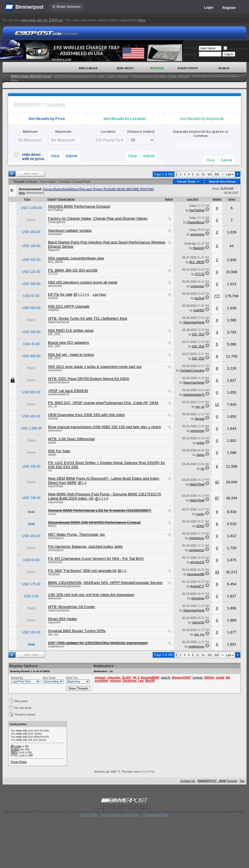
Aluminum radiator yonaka (70, 230)
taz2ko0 (53, 298)
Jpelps (52, 455)
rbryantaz (54, 574)
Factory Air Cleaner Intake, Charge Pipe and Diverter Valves (98, 218)
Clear (55, 156)
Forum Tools (186, 182)
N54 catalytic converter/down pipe (76, 258)
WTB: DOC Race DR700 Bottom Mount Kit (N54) (89, 379)
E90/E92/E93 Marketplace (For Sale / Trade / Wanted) (92, 76)
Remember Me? (236, 49)
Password (190, 54)
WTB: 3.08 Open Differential (71, 439)
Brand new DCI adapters (68, 343)
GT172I (53, 274)
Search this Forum (223, 182)
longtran (198, 678)
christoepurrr (56, 538)
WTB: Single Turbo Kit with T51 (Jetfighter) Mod (87, 318)
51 (203, 174)
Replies (217, 199)
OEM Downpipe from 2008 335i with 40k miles (86, 415)
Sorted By (17, 678)
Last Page (99, 295)
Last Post (193, 199)
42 (217, 482)
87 (217, 498)
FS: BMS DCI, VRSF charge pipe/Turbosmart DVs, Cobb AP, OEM (103, 403)
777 (217, 296)
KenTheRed (55, 210)
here (142, 20)
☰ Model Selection (66, 7)
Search (224, 68)
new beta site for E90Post (42, 20)
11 (198, 174)
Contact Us (188, 781)
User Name (191, 48)
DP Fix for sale (60, 294)
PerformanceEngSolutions (64, 586)
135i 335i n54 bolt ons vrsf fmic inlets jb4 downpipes (91, 595)
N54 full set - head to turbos (71, 355)
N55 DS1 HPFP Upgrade (69, 306)
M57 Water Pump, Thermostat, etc (76, 534)
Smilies (15, 749)
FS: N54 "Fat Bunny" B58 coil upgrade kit (82, 571)
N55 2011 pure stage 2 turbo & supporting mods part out (95, 367)
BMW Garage (88, 68)
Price (27, 199)
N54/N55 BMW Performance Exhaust (79, 206)
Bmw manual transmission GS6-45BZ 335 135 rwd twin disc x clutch (104, 427)
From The (72, 678)
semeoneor (55, 234)
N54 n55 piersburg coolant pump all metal (83, 282)
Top (242, 781)
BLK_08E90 (55, 262)
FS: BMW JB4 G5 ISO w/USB (73, 270)
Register (229, 8)
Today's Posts (188, 68)
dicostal (53, 418)
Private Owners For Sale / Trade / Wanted (161, 76)
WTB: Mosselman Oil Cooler (72, 607)
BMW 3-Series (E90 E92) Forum (31, 76)
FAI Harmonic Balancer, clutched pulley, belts (85, 546)
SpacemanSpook (59, 322)
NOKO (52, 526)
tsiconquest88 (196, 574)
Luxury (52, 514)
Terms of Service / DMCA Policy (120, 815)
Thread (51, 199)
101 (210, 174)
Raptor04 (54, 250)
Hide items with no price (30, 156)
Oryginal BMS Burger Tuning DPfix (77, 631)
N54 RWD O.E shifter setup (71, 330)
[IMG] (14, 752)
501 (217, 174)
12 (217, 404)
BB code (16, 746)
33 (217, 572)
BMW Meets (125, 68)
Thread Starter (66, 199)
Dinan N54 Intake (62, 619)
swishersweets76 (59, 394)
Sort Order (49, 678)
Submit (71, 156)
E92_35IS (54, 334)
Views (231, 199)
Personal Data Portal (155, 815)
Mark (22, 193)
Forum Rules (19, 762)
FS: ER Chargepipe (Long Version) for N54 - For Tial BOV (96, 559)
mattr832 (53, 310)
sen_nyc (53, 634)
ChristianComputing (192, 371)
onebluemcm (56, 647)
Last (230, 174)
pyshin (52, 443)
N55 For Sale (59, 451)
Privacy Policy (89, 815)
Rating (169, 199)
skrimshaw (55, 598)
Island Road (55, 486)
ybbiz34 (165, 678)
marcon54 (54, 622)
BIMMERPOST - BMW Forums (217, 781)
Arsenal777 (198, 586)
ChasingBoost (57, 222)
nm (50, 471)
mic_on (52, 406)
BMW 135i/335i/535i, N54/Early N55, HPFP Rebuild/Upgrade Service (105, 583)
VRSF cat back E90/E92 (68, 391)
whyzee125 (55, 562)
